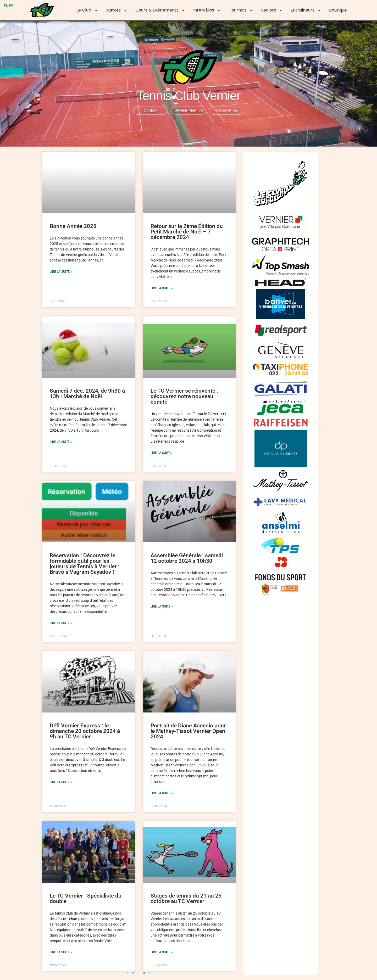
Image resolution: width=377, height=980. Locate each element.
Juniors (117, 10)
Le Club (87, 10)
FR (11, 6)
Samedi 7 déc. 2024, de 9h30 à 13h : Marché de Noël (87, 394)
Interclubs (207, 10)
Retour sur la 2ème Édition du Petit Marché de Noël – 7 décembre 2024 (187, 232)
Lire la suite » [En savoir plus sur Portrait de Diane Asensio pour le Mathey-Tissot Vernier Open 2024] (162, 793)
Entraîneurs (306, 10)
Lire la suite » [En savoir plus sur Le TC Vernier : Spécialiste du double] (61, 952)
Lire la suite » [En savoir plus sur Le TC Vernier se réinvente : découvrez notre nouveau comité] (162, 453)
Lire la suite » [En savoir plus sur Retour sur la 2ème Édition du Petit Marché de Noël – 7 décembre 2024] (162, 288)
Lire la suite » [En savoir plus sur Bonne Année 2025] (61, 272)
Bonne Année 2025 (73, 226)
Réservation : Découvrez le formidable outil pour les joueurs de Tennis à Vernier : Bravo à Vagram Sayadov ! (85, 564)
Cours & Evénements (160, 10)
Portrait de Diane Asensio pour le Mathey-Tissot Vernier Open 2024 (188, 731)
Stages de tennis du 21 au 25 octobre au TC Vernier (186, 898)
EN (6, 6)
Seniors (272, 10)
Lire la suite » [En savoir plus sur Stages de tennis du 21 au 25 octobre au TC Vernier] (162, 952)
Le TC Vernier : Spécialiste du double (86, 898)
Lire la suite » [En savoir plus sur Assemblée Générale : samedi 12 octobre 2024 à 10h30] (162, 606)
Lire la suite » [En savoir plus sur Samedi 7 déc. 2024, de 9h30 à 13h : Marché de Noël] (61, 442)
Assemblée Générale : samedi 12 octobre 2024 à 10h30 (187, 558)
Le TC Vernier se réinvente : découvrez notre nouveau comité (184, 396)
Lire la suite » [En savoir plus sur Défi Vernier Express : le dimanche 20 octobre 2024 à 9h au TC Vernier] (61, 782)
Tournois (241, 10)
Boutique (338, 10)
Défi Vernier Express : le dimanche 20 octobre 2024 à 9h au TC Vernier (85, 731)
